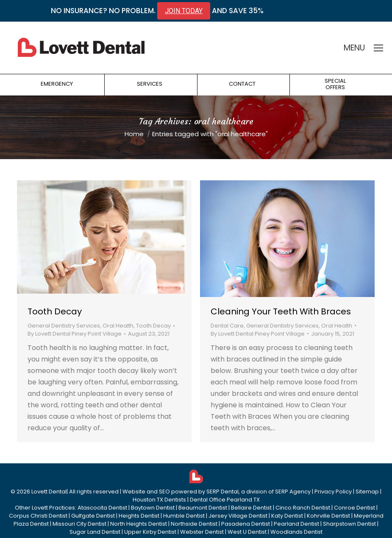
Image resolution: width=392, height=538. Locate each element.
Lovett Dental (49, 492)
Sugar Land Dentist (95, 532)
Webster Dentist (202, 532)
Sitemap (367, 492)
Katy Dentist (287, 516)
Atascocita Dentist (102, 508)
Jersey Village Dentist (238, 516)
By (75, 334)
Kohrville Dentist (328, 516)
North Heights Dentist (139, 524)
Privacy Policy (333, 492)
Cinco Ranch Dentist (303, 508)
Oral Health (118, 326)
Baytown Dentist (153, 508)
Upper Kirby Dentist (150, 532)
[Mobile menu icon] (378, 48)
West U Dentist (247, 532)
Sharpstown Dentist (349, 524)
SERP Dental (222, 492)
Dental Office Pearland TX (225, 500)
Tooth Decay (55, 311)
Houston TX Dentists (159, 500)
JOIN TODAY (184, 11)
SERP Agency (293, 492)
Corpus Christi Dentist (38, 516)
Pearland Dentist (296, 524)
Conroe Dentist (354, 508)
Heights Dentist (139, 516)
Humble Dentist (184, 516)
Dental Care (227, 326)
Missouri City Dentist (79, 524)
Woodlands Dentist (296, 532)
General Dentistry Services (64, 326)
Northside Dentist (194, 524)
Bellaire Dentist (251, 508)
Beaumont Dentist (203, 508)
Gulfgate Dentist (93, 516)
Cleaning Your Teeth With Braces (281, 311)
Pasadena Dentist (246, 524)
